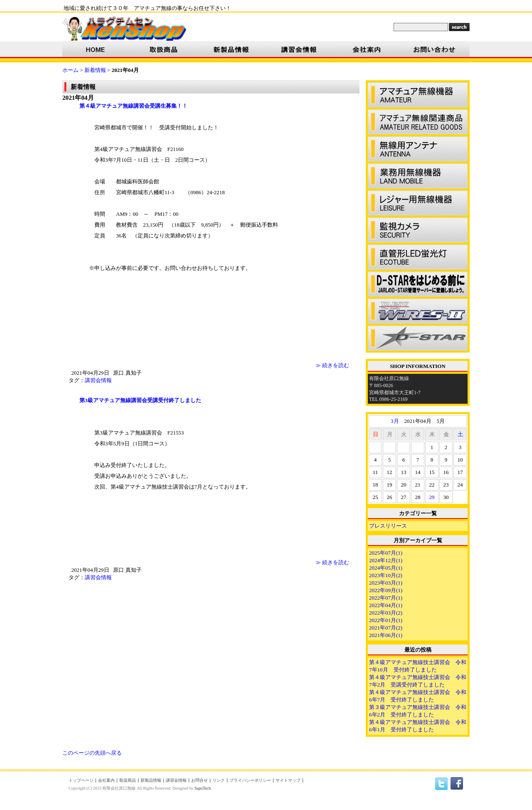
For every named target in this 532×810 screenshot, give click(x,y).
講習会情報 (98, 380)
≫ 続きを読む (332, 365)
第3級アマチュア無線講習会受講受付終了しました (135, 400)
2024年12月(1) (386, 560)
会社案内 (106, 780)
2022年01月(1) (386, 620)
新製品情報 (151, 780)
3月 (395, 421)
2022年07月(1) (386, 598)
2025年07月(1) (386, 553)
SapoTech (203, 788)
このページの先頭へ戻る (92, 753)
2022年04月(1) (386, 605)
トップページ (81, 780)
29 (432, 497)
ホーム (70, 70)
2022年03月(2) (386, 613)
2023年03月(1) (386, 583)
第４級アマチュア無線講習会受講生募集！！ (128, 106)
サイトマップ (288, 780)
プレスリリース (388, 526)
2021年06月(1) (386, 635)
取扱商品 (128, 780)
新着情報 (95, 70)
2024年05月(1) (386, 568)
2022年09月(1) (386, 590)
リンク (219, 780)
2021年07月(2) (386, 628)
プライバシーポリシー (250, 780)
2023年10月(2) (386, 575)
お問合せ (199, 780)
